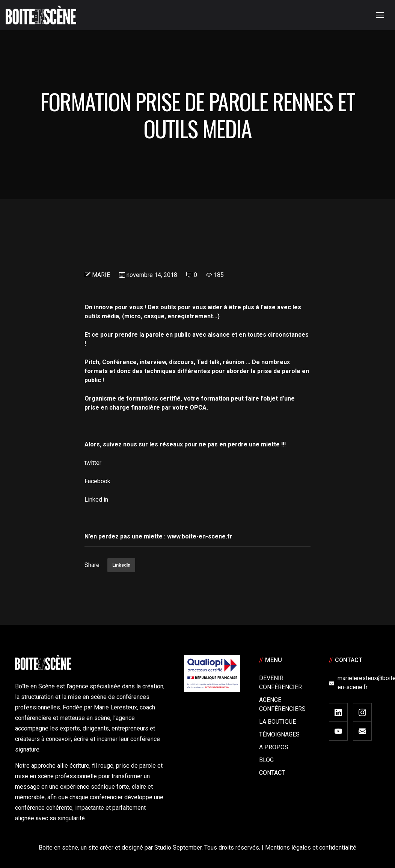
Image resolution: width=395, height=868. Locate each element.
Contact (272, 773)
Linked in (96, 500)
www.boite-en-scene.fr (200, 536)
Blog (266, 760)
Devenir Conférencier (280, 683)
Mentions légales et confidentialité (311, 848)
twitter (94, 463)
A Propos (274, 747)
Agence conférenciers (282, 704)
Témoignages (279, 734)
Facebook (97, 481)
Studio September (178, 848)
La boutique (277, 722)
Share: (93, 565)
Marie (101, 275)
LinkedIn (121, 565)
